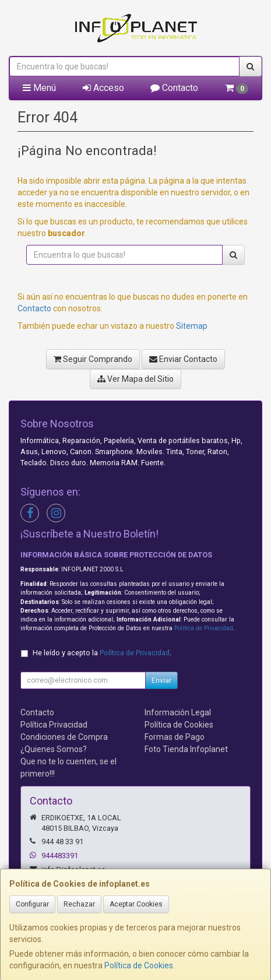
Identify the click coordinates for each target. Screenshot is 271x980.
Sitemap (192, 326)
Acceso (103, 88)
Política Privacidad (54, 725)
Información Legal (178, 712)
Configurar (32, 904)
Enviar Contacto (183, 359)
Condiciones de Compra (64, 737)
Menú (39, 88)
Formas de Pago (175, 737)
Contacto (174, 88)
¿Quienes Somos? (54, 749)
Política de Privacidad (204, 628)
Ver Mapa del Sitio (135, 379)
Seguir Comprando (93, 359)
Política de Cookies (139, 965)
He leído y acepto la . (102, 653)
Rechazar (79, 904)
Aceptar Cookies (136, 904)
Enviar (161, 680)
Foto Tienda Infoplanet (186, 749)
